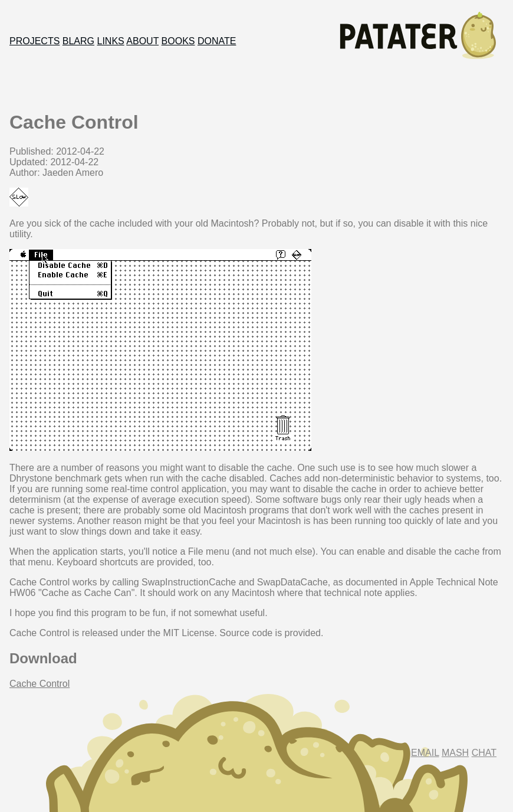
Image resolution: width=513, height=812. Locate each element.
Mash (455, 753)
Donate (217, 41)
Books (178, 41)
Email (425, 753)
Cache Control (40, 684)
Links (111, 41)
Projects (34, 41)
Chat (484, 753)
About (142, 41)
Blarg (78, 41)
